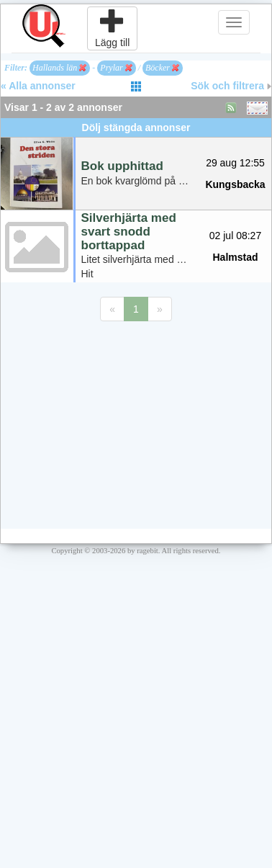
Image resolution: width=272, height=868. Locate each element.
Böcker (162, 68)
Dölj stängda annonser (136, 127)
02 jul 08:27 (235, 236)
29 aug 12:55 (235, 163)
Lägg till (112, 28)
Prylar (116, 68)
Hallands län (59, 68)
